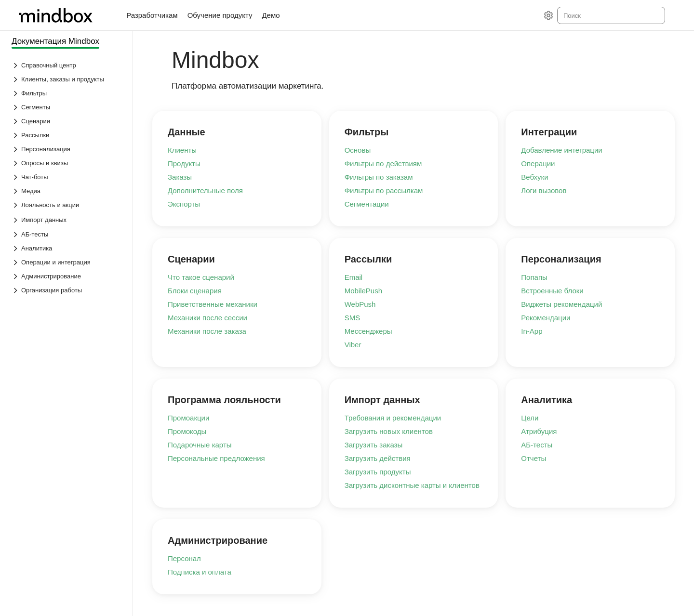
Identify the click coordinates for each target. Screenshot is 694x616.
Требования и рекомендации (393, 418)
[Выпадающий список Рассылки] (67, 135)
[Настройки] (548, 15)
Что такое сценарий (201, 277)
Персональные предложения (216, 458)
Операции (538, 164)
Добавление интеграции (561, 150)
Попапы (534, 277)
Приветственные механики (213, 304)
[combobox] (610, 15)
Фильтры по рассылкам (384, 190)
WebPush (360, 304)
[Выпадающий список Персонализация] (67, 149)
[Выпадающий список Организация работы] (67, 290)
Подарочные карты (200, 445)
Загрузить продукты (378, 472)
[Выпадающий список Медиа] (67, 191)
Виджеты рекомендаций (561, 304)
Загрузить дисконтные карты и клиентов (412, 485)
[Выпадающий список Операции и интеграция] (67, 262)
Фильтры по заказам (379, 177)
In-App (532, 331)
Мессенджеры (368, 331)
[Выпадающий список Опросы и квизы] (67, 163)
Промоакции (188, 418)
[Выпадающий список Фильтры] (67, 93)
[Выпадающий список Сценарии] (67, 121)
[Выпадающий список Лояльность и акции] (67, 205)
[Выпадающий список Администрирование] (67, 276)
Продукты (184, 164)
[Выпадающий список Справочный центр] (67, 65)
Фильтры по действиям (383, 164)
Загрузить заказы (374, 445)
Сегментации (367, 204)
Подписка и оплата (200, 572)
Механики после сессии (207, 318)
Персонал (184, 558)
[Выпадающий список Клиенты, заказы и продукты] (67, 79)
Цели (530, 418)
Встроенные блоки (552, 291)
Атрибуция (539, 431)
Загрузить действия (378, 458)
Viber (353, 345)
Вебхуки (534, 177)
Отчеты (534, 458)
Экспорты (184, 204)
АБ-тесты (537, 445)
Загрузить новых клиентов (389, 431)
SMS (353, 318)
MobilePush (363, 291)
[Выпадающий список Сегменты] (67, 107)
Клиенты (182, 150)
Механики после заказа (207, 331)
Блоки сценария (195, 291)
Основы (358, 150)
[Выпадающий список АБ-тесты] (67, 234)
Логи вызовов (544, 190)
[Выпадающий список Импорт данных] (16, 220)
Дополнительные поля (205, 190)
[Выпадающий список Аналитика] (67, 248)
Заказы (180, 177)
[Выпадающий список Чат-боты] (67, 177)
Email (354, 277)
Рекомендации (546, 318)
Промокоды (187, 431)
